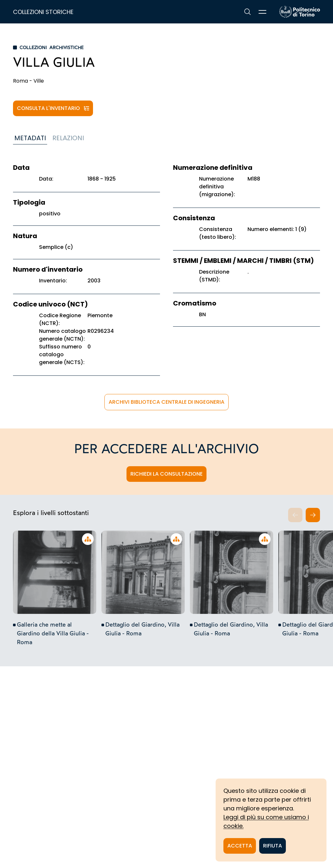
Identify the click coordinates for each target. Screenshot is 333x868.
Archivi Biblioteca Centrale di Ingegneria (166, 402)
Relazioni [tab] (68, 138)
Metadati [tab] (30, 138)
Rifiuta (273, 846)
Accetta (240, 846)
